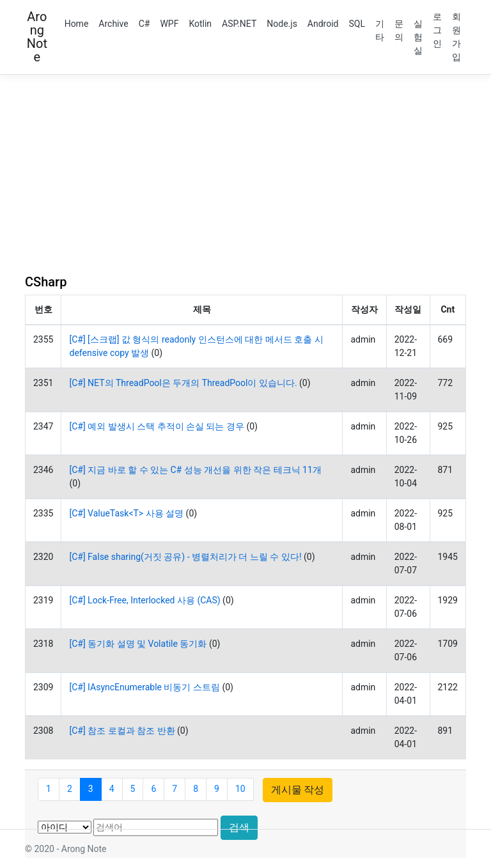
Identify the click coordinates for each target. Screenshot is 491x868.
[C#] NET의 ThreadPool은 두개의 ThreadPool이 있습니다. (183, 383)
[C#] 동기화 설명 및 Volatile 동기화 (138, 644)
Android (323, 24)
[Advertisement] (245, 174)
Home (77, 24)
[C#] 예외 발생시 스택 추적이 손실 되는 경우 (156, 426)
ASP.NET (239, 24)
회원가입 (456, 37)
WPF (169, 24)
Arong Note (37, 37)
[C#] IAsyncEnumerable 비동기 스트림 (144, 687)
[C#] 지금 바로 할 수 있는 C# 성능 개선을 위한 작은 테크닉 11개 (195, 470)
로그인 (437, 30)
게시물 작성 (298, 790)
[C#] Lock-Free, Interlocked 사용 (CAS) (144, 600)
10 (240, 789)
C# (144, 24)
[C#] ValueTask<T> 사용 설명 (126, 513)
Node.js (282, 24)
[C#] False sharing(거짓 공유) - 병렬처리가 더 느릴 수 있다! (185, 557)
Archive (113, 24)
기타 (380, 30)
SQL (357, 24)
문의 (399, 30)
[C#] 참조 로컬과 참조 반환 (122, 731)
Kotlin (200, 24)
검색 (239, 827)
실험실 (418, 37)
